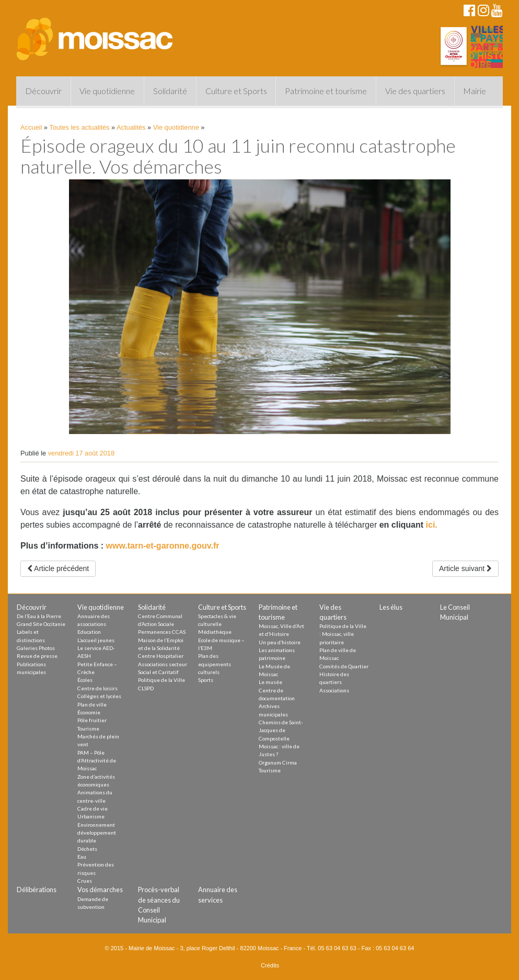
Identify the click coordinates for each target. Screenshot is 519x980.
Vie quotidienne (107, 91)
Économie (89, 712)
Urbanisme (91, 816)
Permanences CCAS (162, 632)
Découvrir (43, 91)
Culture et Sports (236, 91)
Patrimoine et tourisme (326, 91)
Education (89, 632)
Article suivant (465, 568)
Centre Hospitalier (161, 656)
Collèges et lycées (99, 696)
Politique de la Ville (162, 680)
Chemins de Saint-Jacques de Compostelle (281, 730)
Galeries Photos (36, 648)
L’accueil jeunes (96, 640)
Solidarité (170, 91)
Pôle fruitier (92, 720)
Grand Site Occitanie (41, 624)
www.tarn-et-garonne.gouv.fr (163, 546)
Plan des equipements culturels (215, 664)
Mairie (475, 91)
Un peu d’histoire (280, 642)
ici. (432, 525)
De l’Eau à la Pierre (39, 616)
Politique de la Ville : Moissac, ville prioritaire (343, 634)
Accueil (31, 127)
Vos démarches (100, 890)
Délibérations (37, 890)
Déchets (87, 849)
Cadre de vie (93, 808)
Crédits (270, 965)
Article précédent (58, 568)
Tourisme (88, 728)
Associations (334, 690)
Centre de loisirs (97, 688)
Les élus (391, 607)
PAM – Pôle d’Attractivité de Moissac (97, 761)
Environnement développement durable (97, 833)
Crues (85, 881)
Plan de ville (92, 704)
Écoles (85, 680)
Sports (206, 680)
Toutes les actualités (79, 127)
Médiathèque (215, 632)
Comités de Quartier (344, 666)
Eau (82, 857)
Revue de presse (37, 656)
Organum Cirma (278, 762)
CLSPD (146, 688)
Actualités (131, 127)
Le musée (270, 682)
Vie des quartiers (415, 91)
